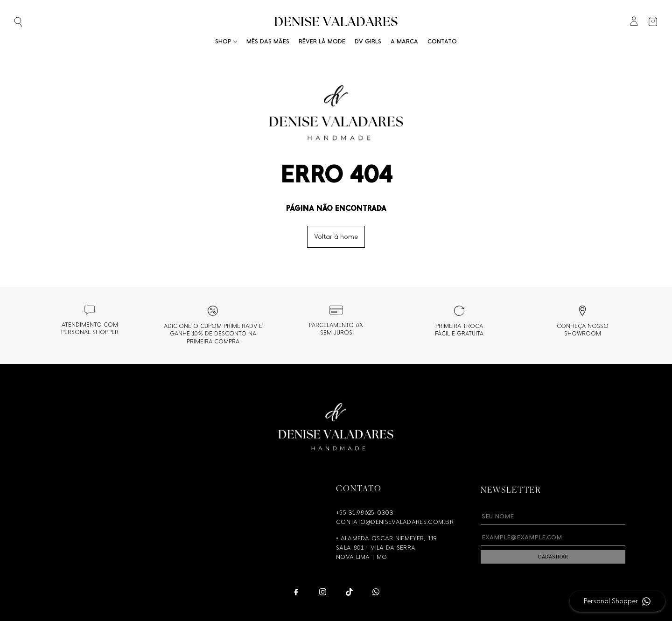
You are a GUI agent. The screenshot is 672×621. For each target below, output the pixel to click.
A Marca (404, 41)
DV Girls (368, 41)
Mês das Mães (268, 41)
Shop (226, 41)
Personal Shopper (611, 601)
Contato (442, 41)
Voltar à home (336, 237)
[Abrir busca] (33, 23)
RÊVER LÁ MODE (322, 41)
